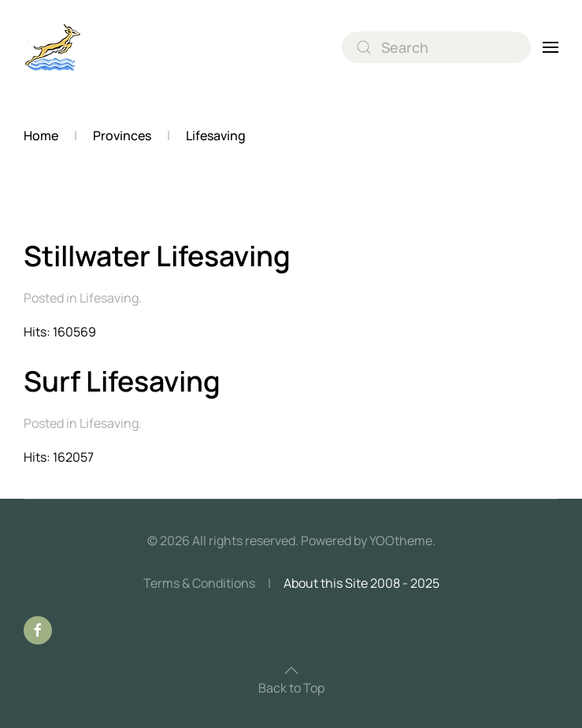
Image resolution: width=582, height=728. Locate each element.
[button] (550, 47)
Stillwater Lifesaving (157, 256)
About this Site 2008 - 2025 (361, 583)
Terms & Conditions (199, 583)
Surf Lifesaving (122, 381)
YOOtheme (401, 540)
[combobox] (436, 47)
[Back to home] (53, 47)
